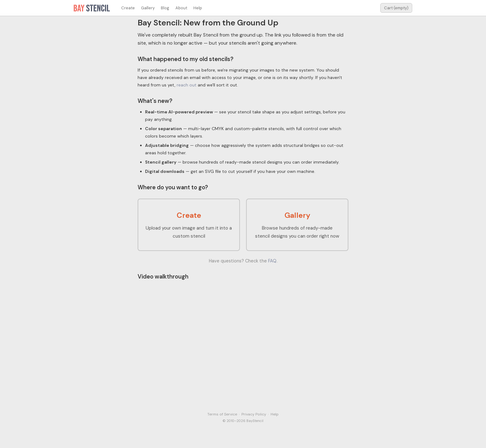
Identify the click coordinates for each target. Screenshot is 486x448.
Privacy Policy (254, 414)
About (181, 8)
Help (198, 8)
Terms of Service (222, 414)
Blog (165, 8)
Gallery (148, 8)
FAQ (272, 261)
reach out (187, 85)
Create (128, 8)
